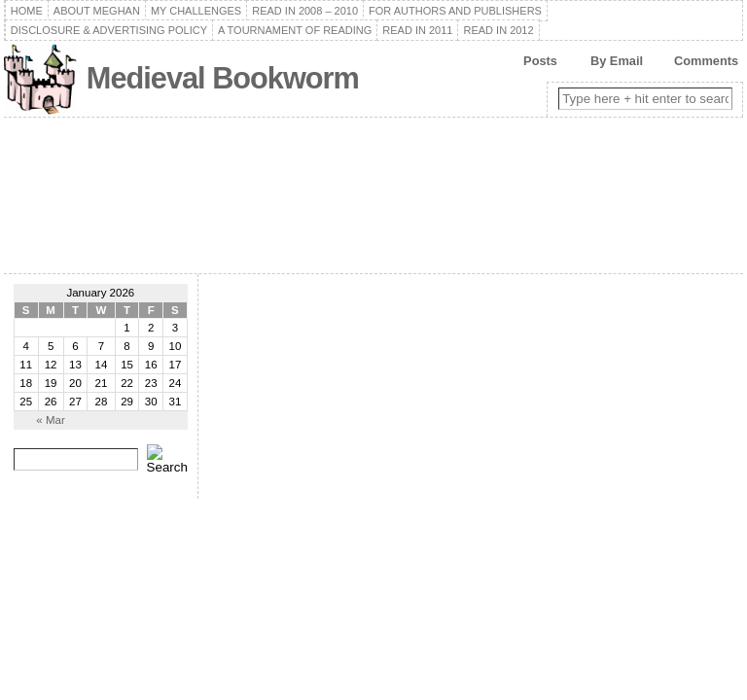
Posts (540, 61)
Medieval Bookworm (223, 78)
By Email (617, 61)
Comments (706, 61)
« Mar (50, 420)
